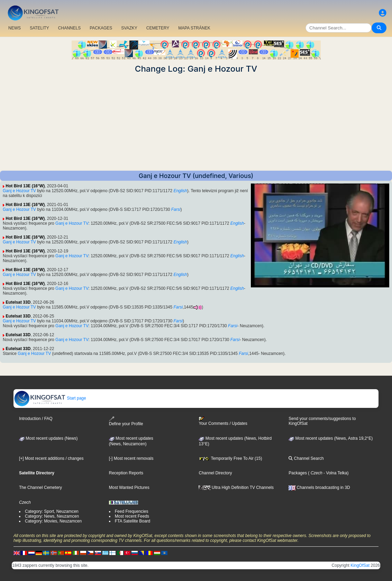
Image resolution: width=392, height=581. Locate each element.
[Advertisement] (196, 122)
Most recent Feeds (132, 516)
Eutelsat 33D (18, 302)
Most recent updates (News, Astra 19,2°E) (331, 438)
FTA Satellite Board (133, 521)
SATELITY (39, 28)
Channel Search (306, 458)
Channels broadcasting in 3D (319, 488)
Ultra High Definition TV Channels (236, 488)
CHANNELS (69, 28)
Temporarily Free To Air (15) (230, 458)
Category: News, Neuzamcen (52, 516)
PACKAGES (101, 28)
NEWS (15, 28)
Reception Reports (126, 473)
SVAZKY (129, 28)
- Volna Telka (335, 473)
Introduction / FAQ (36, 419)
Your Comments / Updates (223, 421)
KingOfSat (360, 565)
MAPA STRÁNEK (194, 28)
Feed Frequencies (132, 511)
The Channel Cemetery (40, 488)
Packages (298, 473)
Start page (50, 398)
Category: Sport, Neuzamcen (52, 511)
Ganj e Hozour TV (19, 191)
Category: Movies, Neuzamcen (53, 521)
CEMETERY (158, 28)
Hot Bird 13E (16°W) (25, 186)
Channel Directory (215, 473)
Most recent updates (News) (48, 438)
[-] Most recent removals (131, 458)
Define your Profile (126, 421)
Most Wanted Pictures (129, 488)
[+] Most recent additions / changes (51, 458)
